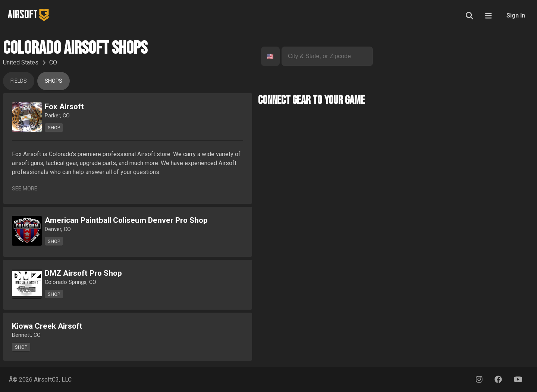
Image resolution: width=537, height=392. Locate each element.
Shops (54, 81)
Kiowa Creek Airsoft (47, 326)
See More (25, 189)
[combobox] (268, 56)
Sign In (516, 15)
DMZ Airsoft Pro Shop (83, 273)
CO (53, 62)
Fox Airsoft (64, 107)
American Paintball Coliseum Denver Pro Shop (126, 220)
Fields (19, 81)
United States (21, 62)
